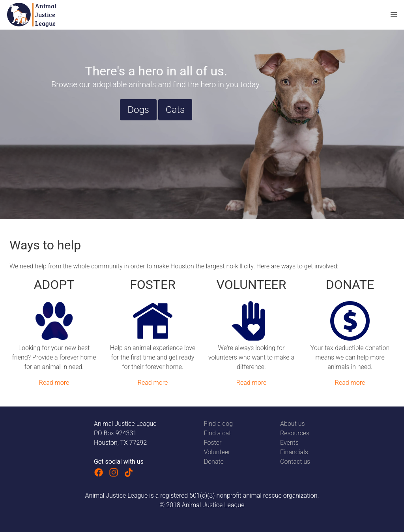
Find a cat (218, 433)
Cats (175, 110)
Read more (54, 383)
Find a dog (218, 424)
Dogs (138, 110)
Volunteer (217, 452)
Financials (294, 452)
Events (289, 443)
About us (293, 424)
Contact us (295, 462)
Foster (213, 443)
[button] (394, 15)
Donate (214, 462)
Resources (295, 433)
